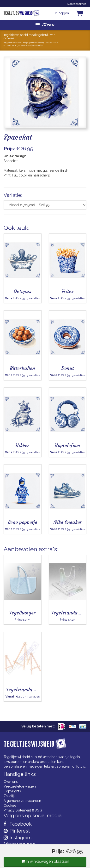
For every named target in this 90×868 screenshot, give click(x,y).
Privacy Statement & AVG (23, 810)
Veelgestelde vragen (20, 786)
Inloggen (62, 13)
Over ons (11, 782)
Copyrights (12, 791)
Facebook (18, 824)
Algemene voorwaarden (22, 801)
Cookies (10, 806)
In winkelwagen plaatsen (45, 861)
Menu (45, 25)
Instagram (18, 838)
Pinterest (17, 831)
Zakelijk (9, 796)
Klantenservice (77, 4)
